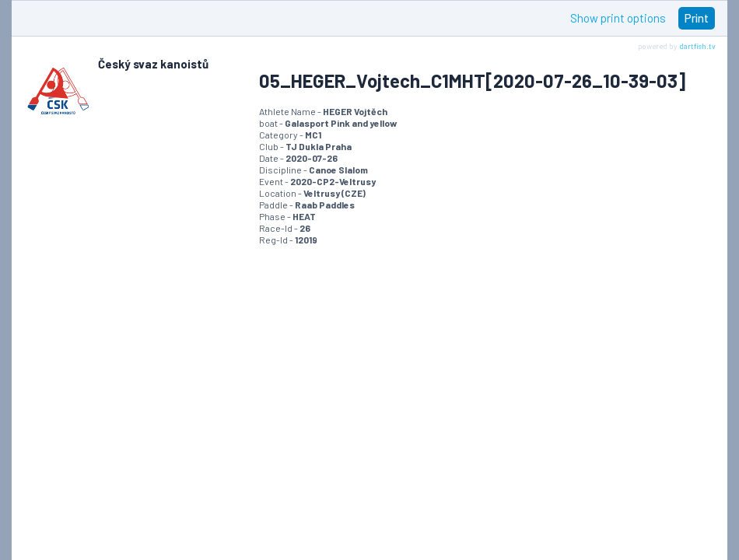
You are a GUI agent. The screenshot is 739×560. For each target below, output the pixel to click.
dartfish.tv (697, 46)
